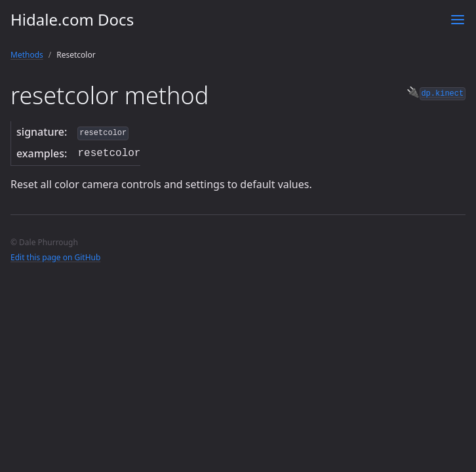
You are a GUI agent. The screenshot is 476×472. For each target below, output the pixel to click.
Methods (27, 55)
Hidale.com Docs (72, 19)
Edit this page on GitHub (55, 257)
